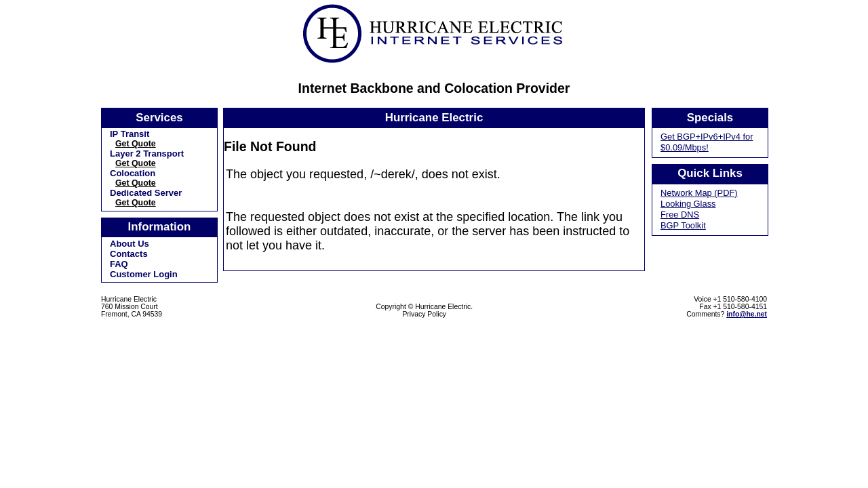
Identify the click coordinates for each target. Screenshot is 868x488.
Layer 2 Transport (147, 154)
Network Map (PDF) (699, 193)
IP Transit (130, 134)
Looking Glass (688, 204)
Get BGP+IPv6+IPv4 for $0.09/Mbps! (707, 142)
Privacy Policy (424, 314)
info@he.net (747, 314)
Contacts (129, 254)
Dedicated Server (146, 193)
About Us (130, 244)
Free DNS (680, 215)
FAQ (119, 264)
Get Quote (136, 144)
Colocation (133, 173)
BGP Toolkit (683, 225)
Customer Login (144, 274)
